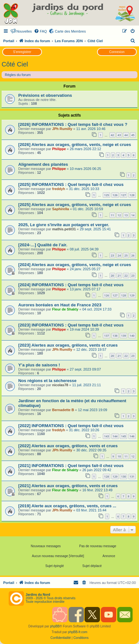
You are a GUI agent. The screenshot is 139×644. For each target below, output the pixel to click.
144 (115, 436)
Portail (9, 41)
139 (123, 336)
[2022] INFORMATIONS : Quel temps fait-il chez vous (71, 426)
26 (133, 255)
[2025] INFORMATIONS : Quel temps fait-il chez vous (71, 184)
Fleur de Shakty (65, 309)
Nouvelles (24, 31)
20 (112, 276)
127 (123, 195)
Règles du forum (18, 75)
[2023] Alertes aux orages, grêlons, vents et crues (68, 345)
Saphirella (61, 209)
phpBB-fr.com (78, 632)
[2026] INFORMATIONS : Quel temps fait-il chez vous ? (73, 124)
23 (112, 255)
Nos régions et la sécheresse (47, 381)
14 (133, 215)
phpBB (55, 626)
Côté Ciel (15, 64)
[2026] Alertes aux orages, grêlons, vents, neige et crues (75, 145)
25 (126, 255)
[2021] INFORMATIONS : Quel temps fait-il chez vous (71, 466)
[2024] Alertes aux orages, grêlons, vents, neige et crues (75, 265)
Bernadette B (63, 410)
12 (119, 215)
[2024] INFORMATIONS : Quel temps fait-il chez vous (71, 285)
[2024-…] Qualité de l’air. (43, 245)
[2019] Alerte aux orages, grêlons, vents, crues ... (67, 506)
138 (115, 336)
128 (132, 195)
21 (119, 276)
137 (106, 336)
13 (126, 215)
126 (115, 195)
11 (112, 215)
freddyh (59, 189)
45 (133, 135)
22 (126, 276)
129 (132, 295)
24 (119, 255)
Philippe (59, 149)
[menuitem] (40, 31)
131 (132, 476)
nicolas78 (60, 385)
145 (123, 436)
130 (123, 476)
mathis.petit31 (64, 229)
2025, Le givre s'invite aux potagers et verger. (64, 225)
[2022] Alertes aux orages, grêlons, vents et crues (68, 446)
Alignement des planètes (43, 164)
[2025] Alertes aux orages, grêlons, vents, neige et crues (75, 205)
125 (106, 195)
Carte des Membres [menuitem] (70, 31)
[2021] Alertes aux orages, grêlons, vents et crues (68, 486)
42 (112, 135)
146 (132, 436)
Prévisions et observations (45, 95)
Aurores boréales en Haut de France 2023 (60, 305)
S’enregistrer (22, 52)
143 (106, 436)
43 (119, 135)
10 (119, 456)
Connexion (117, 52)
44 (126, 135)
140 (132, 336)
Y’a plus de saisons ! (40, 365)
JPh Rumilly (62, 129)
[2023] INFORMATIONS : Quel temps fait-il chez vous (71, 325)
